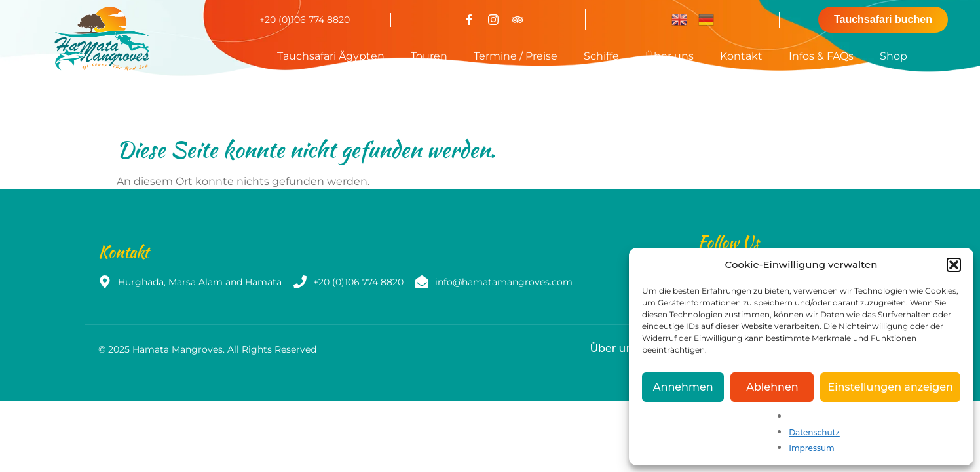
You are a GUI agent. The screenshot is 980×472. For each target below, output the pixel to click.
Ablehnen (772, 387)
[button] (954, 265)
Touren (429, 56)
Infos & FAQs (821, 56)
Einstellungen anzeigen (890, 387)
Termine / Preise (516, 56)
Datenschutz (814, 432)
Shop (894, 56)
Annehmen (683, 387)
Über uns (669, 56)
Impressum (812, 448)
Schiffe (601, 56)
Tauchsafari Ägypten (331, 56)
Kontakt (741, 56)
